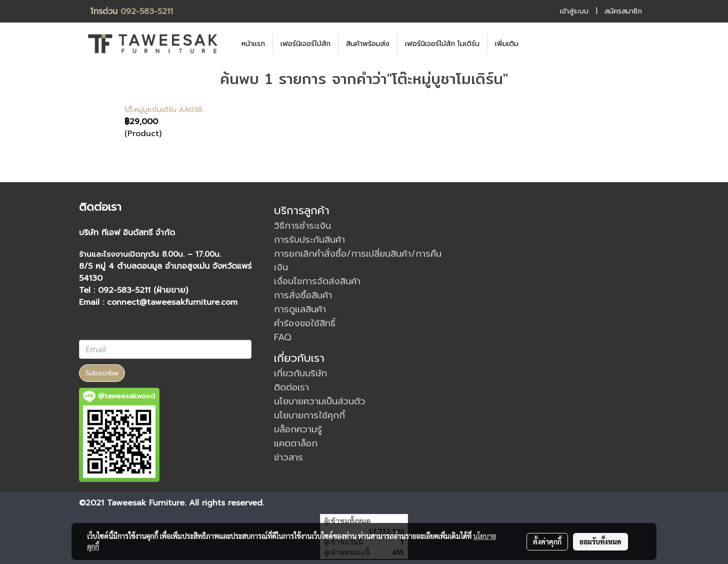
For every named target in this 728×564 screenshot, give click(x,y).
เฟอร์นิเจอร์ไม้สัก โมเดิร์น (442, 44)
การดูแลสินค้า (300, 309)
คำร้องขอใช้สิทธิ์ (305, 323)
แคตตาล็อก (296, 443)
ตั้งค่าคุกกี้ (547, 541)
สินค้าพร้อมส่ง (368, 44)
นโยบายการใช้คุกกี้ (309, 415)
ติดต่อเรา (291, 387)
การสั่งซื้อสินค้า (303, 295)
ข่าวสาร (288, 457)
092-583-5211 (147, 12)
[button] (541, 44)
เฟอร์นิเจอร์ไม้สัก (305, 44)
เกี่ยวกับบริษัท (300, 373)
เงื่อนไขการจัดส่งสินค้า (317, 281)
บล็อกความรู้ (298, 429)
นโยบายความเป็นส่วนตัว (320, 401)
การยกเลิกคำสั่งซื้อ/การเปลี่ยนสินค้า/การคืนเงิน (358, 260)
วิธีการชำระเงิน (302, 226)
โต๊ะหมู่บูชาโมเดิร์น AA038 (163, 110)
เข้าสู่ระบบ (574, 11)
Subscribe (102, 373)
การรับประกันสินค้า (309, 240)
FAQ (283, 337)
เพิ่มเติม (507, 44)
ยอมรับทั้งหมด (600, 541)
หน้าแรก (253, 44)
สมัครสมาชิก (623, 11)
